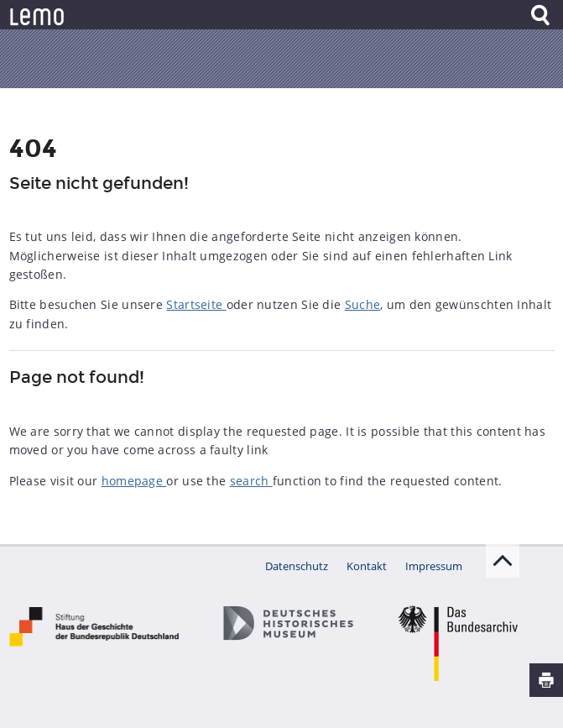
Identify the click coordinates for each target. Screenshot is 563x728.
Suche (363, 304)
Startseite (196, 304)
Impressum (434, 566)
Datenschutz (297, 566)
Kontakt (367, 566)
